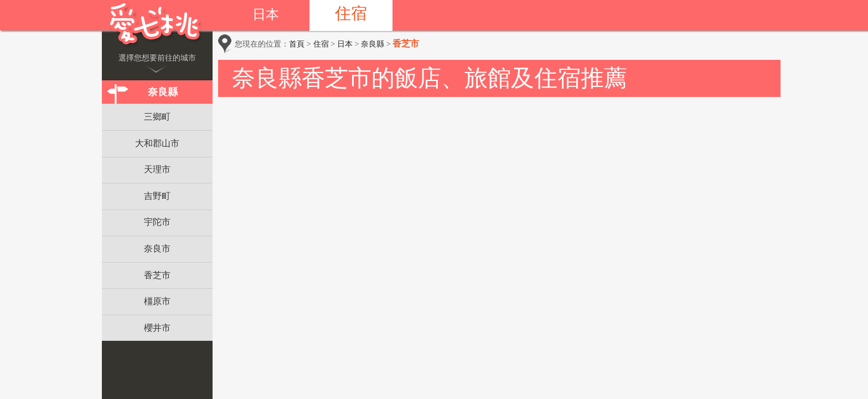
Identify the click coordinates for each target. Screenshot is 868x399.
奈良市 (157, 249)
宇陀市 (157, 222)
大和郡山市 (157, 143)
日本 (266, 14)
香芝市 (157, 275)
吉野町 (157, 196)
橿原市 (157, 301)
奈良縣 (163, 92)
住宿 (351, 13)
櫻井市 (157, 328)
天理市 (157, 169)
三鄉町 (157, 117)
